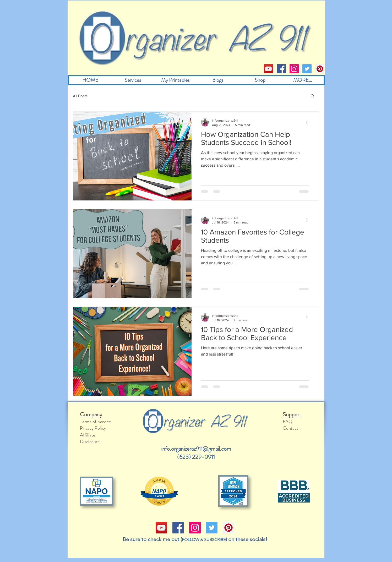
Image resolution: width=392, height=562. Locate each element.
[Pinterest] (320, 69)
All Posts (80, 96)
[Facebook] (281, 69)
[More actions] (309, 122)
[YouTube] (268, 69)
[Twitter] (307, 69)
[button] (312, 96)
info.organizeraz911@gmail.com (196, 449)
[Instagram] (294, 69)
